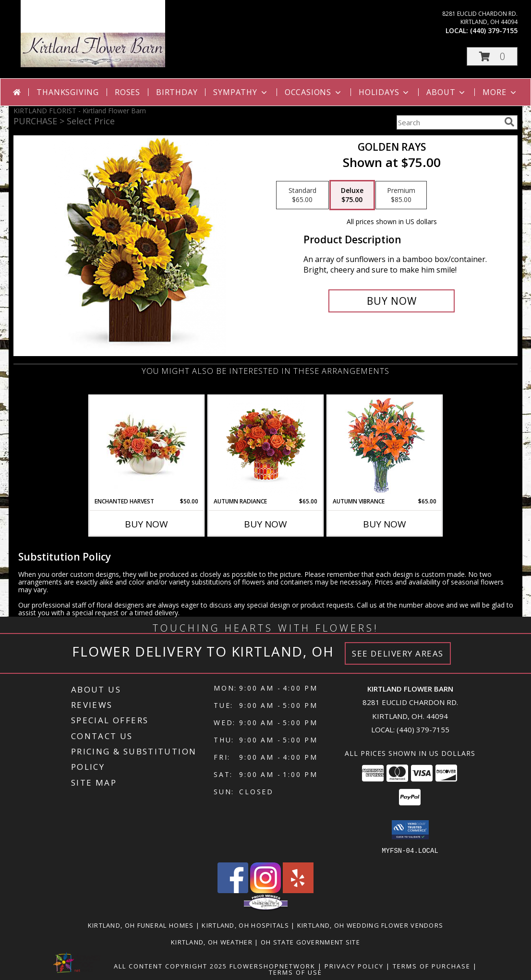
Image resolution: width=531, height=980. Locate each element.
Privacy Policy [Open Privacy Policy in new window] (354, 966)
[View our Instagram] (265, 890)
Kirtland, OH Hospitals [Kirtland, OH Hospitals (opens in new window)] (245, 925)
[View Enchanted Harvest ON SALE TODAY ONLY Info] (147, 447)
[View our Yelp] (298, 890)
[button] (492, 56)
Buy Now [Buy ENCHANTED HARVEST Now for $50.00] (146, 524)
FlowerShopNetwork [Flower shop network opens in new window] (272, 966)
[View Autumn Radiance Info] (266, 447)
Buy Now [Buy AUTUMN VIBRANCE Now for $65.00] (385, 524)
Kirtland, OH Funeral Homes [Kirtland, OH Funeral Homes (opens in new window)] (141, 925)
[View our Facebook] (233, 890)
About (447, 92)
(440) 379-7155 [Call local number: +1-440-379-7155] (494, 30)
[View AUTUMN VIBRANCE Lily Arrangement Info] (385, 447)
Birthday (177, 92)
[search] (509, 122)
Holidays (385, 92)
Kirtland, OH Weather (212, 942)
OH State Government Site (310, 942)
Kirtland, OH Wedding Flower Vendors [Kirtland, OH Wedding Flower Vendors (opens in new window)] (370, 925)
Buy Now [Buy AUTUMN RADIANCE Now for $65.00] (265, 524)
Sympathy (241, 92)
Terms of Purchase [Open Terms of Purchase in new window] (432, 966)
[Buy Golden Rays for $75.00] (392, 301)
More (500, 92)
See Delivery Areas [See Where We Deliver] (398, 653)
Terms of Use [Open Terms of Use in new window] (296, 972)
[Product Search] (448, 122)
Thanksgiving (68, 92)
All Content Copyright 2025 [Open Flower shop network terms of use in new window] (170, 966)
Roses (127, 92)
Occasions (314, 92)
